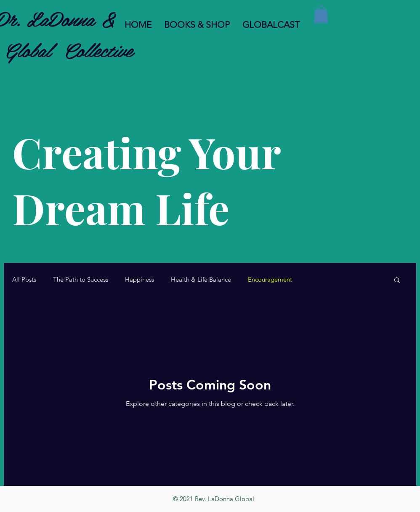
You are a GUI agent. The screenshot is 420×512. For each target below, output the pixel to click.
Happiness (140, 280)
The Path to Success (81, 280)
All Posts (24, 280)
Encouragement (270, 280)
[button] (321, 14)
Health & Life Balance (201, 280)
